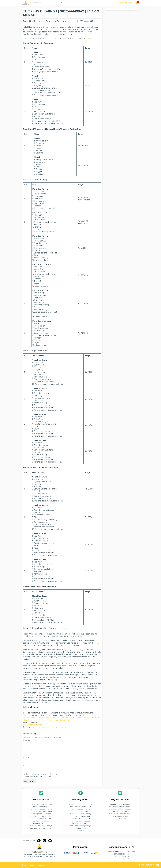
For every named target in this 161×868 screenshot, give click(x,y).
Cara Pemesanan (124, 3)
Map (51, 38)
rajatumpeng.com (40, 727)
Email (26, 766)
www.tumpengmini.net (33, 725)
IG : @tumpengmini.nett (58, 727)
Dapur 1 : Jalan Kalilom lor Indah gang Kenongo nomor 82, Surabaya (61, 716)
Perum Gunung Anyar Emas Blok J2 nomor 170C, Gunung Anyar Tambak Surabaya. (61, 719)
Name (26, 758)
